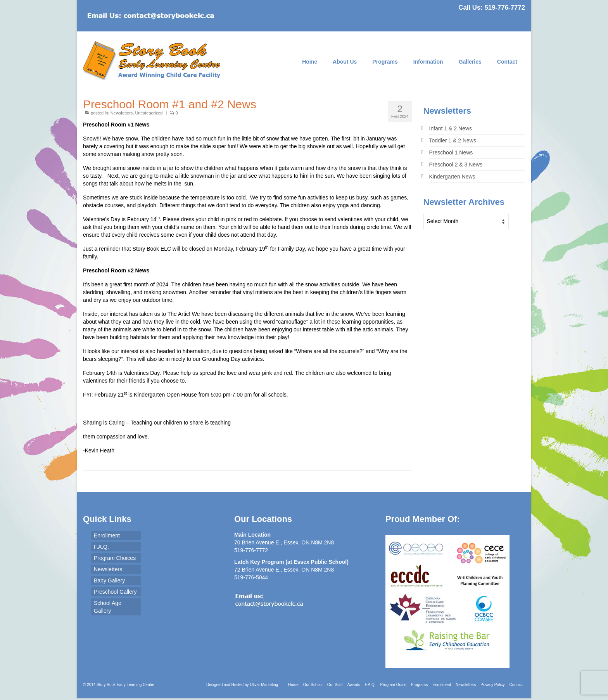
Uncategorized (149, 113)
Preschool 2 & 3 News (456, 165)
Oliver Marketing (264, 685)
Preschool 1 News (451, 152)
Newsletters (122, 113)
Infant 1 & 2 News (451, 128)
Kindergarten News (452, 177)
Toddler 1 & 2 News (453, 140)
